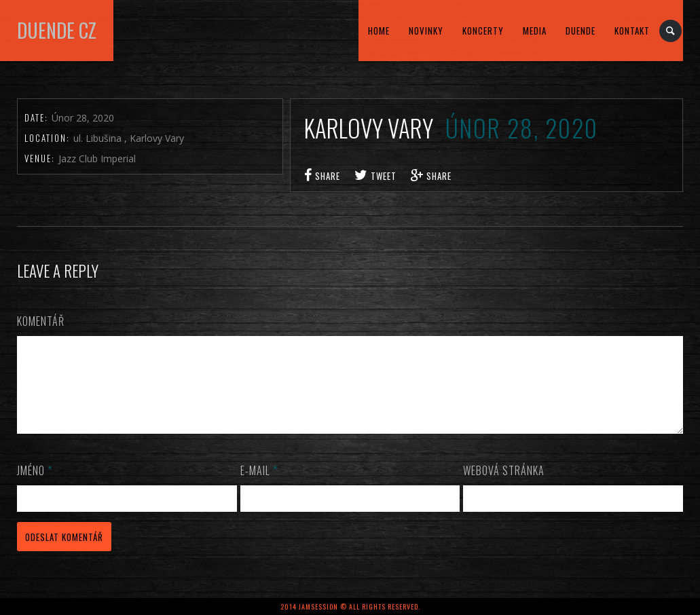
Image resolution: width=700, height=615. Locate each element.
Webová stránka (504, 487)
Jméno (35, 487)
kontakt (632, 31)
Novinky (426, 31)
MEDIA (535, 31)
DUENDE (581, 31)
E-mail (259, 487)
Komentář (41, 321)
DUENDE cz (57, 30)
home (379, 31)
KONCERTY (483, 31)
